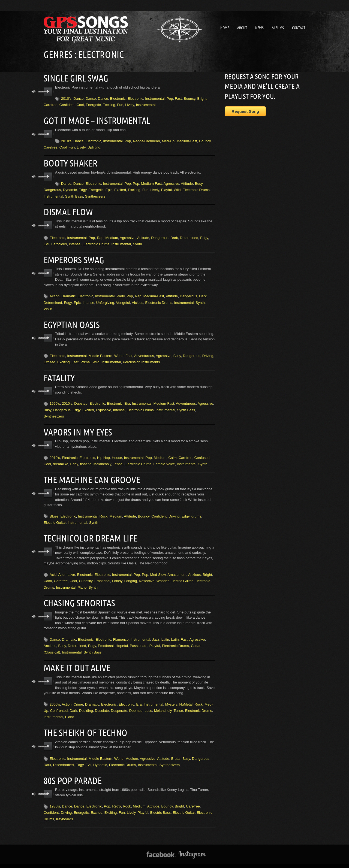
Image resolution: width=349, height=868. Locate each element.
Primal (85, 359)
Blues (54, 511)
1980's (55, 799)
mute (34, 91)
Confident (67, 104)
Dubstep (81, 400)
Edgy (83, 188)
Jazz (156, 633)
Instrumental (155, 98)
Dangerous (52, 188)
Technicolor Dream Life (89, 533)
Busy (199, 182)
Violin (48, 306)
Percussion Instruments (142, 359)
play (48, 91)
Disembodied (64, 758)
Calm (172, 453)
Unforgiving (105, 300)
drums (196, 511)
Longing (131, 575)
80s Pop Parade (72, 773)
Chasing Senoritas (78, 597)
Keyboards (65, 811)
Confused (202, 453)
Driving (208, 353)
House (117, 453)
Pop (170, 98)
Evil (46, 242)
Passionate (139, 640)
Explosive (104, 406)
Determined (189, 236)
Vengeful (123, 300)
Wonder (163, 575)
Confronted (59, 704)
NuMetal (186, 698)
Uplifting (94, 146)
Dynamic (70, 188)
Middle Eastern (100, 353)
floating (86, 460)
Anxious (194, 569)
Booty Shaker (70, 162)
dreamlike (61, 460)
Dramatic (68, 293)
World (119, 353)
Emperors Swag (73, 257)
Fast (178, 98)
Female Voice (164, 460)
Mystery (171, 698)
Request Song (245, 111)
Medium (112, 236)
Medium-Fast (187, 140)
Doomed (136, 704)
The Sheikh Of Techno (84, 726)
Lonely (117, 575)
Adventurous (144, 353)
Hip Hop (103, 453)
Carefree (51, 104)
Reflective (147, 575)
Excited (120, 188)
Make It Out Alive (76, 661)
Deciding (86, 704)
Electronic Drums (196, 188)
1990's (55, 400)
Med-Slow (158, 569)
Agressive (171, 182)
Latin (165, 633)
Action (55, 293)
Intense (75, 242)
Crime (78, 698)
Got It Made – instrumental (95, 120)
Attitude (187, 182)
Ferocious (59, 242)
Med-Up (168, 140)
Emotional (102, 575)
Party (121, 293)
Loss (148, 704)
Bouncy (189, 98)
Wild (177, 188)
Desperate (119, 704)
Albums (278, 28)
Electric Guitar (55, 518)
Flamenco (121, 633)
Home (225, 28)
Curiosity (86, 575)
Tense (118, 460)
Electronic (118, 98)
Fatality (59, 374)
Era (127, 400)
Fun (120, 104)
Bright (202, 98)
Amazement (177, 569)
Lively (130, 104)
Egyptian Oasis (71, 322)
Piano (82, 582)
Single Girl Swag (75, 78)
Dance (79, 98)
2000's (55, 698)
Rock (104, 511)
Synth (137, 242)
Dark (174, 236)
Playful (166, 188)
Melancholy (102, 460)
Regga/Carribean (146, 140)
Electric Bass (160, 805)
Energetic (93, 104)
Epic (109, 188)
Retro (116, 799)
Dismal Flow (67, 210)
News (259, 28)
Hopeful (122, 640)
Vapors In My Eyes (77, 428)
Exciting (109, 104)
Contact (299, 28)
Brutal (176, 751)
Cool (80, 104)
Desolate (102, 704)
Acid (53, 569)
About (242, 28)
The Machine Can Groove (90, 475)
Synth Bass (74, 195)
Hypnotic (100, 758)
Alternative (67, 569)
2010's (66, 98)
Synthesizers (95, 195)
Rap (100, 236)
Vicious (138, 300)
